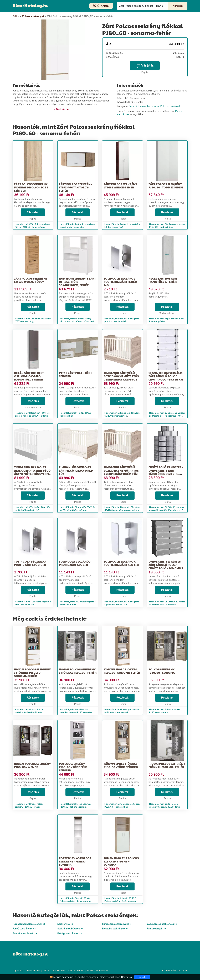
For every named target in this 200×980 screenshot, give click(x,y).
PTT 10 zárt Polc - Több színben (76, 374)
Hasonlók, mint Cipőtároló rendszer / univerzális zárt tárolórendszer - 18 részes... (167, 510)
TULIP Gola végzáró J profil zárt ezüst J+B (30, 563)
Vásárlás (145, 66)
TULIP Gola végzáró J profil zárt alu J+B (75, 563)
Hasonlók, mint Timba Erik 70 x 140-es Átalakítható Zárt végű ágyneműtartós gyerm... (32, 510)
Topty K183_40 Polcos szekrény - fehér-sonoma (75, 861)
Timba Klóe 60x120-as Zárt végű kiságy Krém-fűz (77, 470)
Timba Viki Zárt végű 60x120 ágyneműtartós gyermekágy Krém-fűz (121, 470)
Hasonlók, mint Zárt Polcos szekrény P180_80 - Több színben (167, 226)
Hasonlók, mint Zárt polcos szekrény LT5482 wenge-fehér (122, 226)
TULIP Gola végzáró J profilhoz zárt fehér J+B (120, 282)
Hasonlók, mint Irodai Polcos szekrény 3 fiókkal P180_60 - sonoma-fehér (29, 713)
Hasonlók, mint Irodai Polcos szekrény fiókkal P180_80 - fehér (165, 805)
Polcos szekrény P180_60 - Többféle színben (73, 767)
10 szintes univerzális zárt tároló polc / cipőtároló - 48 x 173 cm (166, 376)
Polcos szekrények (170, 106)
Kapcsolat (18, 971)
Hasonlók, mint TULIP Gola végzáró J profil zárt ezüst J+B (33, 603)
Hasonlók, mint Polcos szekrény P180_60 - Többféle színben (75, 805)
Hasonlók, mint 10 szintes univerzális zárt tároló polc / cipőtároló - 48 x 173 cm (167, 416)
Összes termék (76, 971)
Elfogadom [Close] (142, 977)
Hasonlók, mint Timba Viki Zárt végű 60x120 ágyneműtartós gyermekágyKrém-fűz (122, 416)
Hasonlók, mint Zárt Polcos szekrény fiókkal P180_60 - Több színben (33, 226)
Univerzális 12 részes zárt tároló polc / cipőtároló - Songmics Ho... (166, 566)
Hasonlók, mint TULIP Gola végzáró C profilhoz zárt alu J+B (122, 603)
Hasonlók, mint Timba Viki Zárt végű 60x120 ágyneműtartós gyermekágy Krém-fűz (122, 510)
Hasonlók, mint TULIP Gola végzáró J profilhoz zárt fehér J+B (122, 320)
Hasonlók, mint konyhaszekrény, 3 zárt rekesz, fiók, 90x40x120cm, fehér (77, 320)
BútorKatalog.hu (31, 5)
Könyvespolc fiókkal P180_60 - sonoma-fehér (122, 671)
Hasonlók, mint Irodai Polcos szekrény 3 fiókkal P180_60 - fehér (76, 711)
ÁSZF (46, 971)
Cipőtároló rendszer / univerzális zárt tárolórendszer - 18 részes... (166, 472)
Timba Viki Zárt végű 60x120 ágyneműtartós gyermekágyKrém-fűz (121, 376)
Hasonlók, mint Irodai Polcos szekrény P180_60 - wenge (29, 805)
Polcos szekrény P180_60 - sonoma (162, 671)
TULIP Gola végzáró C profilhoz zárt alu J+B (121, 563)
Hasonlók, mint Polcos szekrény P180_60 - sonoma (165, 711)
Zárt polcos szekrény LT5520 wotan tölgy (31, 280)
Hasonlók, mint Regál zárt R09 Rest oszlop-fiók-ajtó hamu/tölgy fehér (32, 414)
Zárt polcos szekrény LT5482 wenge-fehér (120, 186)
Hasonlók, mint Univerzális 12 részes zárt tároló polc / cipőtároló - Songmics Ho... (167, 605)
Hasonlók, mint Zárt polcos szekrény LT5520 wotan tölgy (33, 320)
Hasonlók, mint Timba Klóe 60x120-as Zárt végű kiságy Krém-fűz (77, 509)
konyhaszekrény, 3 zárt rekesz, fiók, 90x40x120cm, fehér (77, 282)
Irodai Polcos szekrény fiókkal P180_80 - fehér (167, 765)
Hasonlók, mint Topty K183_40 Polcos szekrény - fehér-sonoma (75, 900)
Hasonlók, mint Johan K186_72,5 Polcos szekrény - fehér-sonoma (120, 900)
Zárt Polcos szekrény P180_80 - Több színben (166, 186)
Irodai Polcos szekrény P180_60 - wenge (32, 765)
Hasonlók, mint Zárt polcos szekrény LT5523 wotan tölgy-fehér (77, 226)
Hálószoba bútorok (149, 106)
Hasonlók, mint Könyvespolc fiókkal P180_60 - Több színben (122, 805)
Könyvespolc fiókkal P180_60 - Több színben (121, 765)
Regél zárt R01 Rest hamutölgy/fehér (163, 280)
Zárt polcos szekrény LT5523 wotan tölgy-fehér (76, 187)
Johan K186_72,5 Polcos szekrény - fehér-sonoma (121, 861)
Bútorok (133, 106)
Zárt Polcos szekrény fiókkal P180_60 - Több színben (31, 187)
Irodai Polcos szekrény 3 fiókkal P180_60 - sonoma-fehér (32, 673)
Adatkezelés (59, 971)
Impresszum (33, 971)
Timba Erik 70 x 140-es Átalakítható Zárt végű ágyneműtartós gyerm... (33, 470)
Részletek (33, 212)
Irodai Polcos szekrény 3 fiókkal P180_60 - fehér (78, 671)
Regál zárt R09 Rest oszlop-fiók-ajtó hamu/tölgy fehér (29, 376)
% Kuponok (102, 971)
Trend (90, 971)
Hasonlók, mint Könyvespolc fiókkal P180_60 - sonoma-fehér (122, 711)
